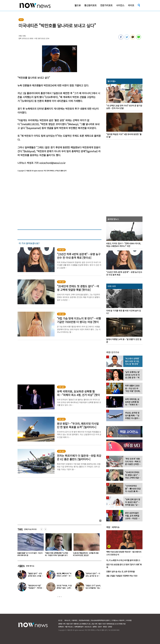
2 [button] (60, 597)
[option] (30, 546)
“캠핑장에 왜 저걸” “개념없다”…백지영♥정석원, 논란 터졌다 (36, 588)
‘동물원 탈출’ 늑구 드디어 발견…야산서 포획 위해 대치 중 (58, 554)
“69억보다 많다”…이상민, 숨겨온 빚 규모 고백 (93, 576)
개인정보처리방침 (84, 620)
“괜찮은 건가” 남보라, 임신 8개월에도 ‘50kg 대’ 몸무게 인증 (93, 588)
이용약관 (74, 620)
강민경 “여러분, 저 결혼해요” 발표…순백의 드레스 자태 (64, 588)
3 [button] (61, 597)
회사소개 (67, 620)
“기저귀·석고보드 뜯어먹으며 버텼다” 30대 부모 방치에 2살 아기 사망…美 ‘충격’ (30, 555)
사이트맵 (129, 620)
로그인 (60, 620)
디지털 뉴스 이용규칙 (118, 620)
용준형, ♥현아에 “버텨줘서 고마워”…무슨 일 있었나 (64, 576)
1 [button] (58, 597)
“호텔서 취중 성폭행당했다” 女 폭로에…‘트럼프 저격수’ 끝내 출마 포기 (84, 554)
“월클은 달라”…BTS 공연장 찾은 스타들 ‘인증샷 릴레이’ (36, 576)
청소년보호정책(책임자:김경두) (100, 620)
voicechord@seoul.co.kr (52, 163)
